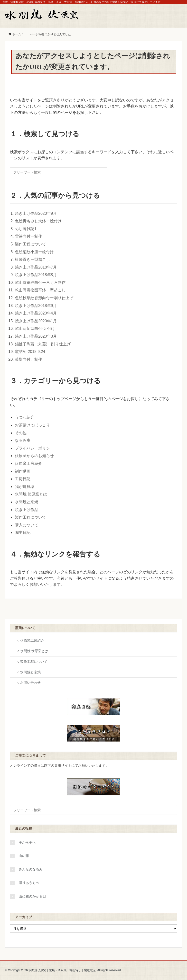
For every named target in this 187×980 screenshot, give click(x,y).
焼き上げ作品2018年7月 (36, 267)
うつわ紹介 (25, 417)
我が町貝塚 (25, 487)
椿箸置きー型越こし (32, 259)
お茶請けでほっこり (32, 425)
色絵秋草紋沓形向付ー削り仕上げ (44, 298)
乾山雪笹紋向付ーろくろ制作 (40, 283)
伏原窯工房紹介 (28, 463)
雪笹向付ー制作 (28, 236)
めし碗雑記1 (26, 229)
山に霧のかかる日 (32, 896)
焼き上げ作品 (27, 510)
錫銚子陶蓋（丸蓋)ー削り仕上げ (43, 344)
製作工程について (30, 244)
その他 (21, 433)
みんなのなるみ (31, 869)
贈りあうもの (29, 883)
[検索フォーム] (59, 172)
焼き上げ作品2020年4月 (36, 313)
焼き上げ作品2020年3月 (36, 336)
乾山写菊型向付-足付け (35, 328)
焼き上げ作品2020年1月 (36, 321)
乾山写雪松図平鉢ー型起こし (40, 290)
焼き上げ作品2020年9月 (36, 213)
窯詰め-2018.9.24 (30, 352)
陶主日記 (23, 533)
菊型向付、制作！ (30, 359)
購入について (27, 525)
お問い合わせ (30, 683)
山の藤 (24, 856)
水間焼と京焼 (27, 502)
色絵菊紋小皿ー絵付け (34, 252)
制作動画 (23, 471)
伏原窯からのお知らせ (34, 456)
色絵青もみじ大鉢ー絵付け (38, 221)
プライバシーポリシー (34, 448)
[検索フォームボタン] (103, 172)
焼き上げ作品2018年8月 (36, 275)
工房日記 (23, 479)
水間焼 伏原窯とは (31, 494)
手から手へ (27, 842)
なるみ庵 (23, 440)
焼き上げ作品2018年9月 (36, 306)
